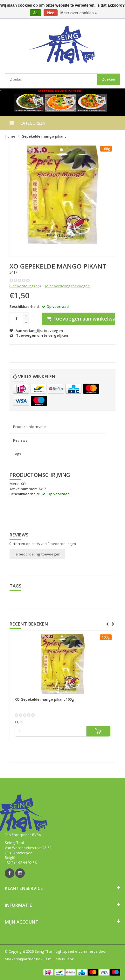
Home (10, 136)
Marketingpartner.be (23, 959)
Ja (35, 13)
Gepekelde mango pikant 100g (44, 699)
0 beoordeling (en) (25, 286)
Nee (51, 13)
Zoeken (108, 79)
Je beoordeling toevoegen (67, 286)
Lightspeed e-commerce (76, 951)
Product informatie (29, 427)
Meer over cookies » (79, 13)
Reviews (20, 440)
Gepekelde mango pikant (44, 136)
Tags (17, 454)
